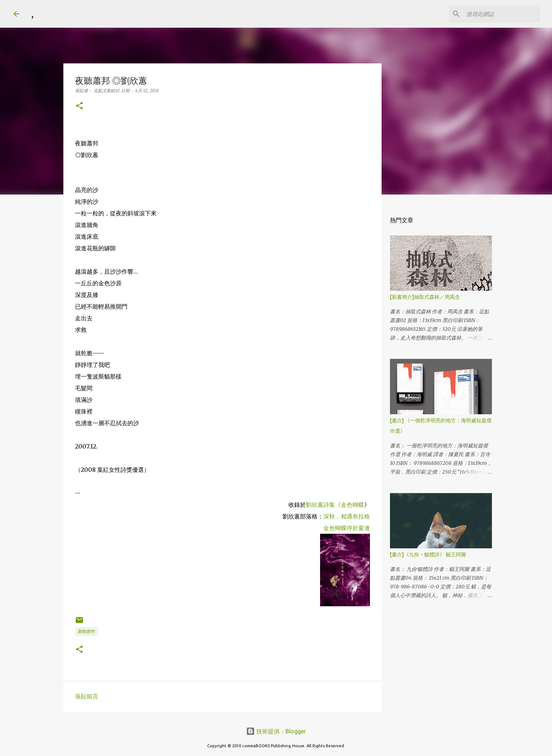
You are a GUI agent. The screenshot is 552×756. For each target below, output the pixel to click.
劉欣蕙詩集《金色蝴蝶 (335, 505)
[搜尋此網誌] (502, 14)
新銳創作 (87, 631)
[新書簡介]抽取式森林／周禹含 (425, 297)
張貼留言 (87, 696)
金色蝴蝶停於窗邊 (347, 528)
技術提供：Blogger (276, 731)
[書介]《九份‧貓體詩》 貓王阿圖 (428, 555)
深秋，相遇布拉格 (347, 516)
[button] (79, 106)
